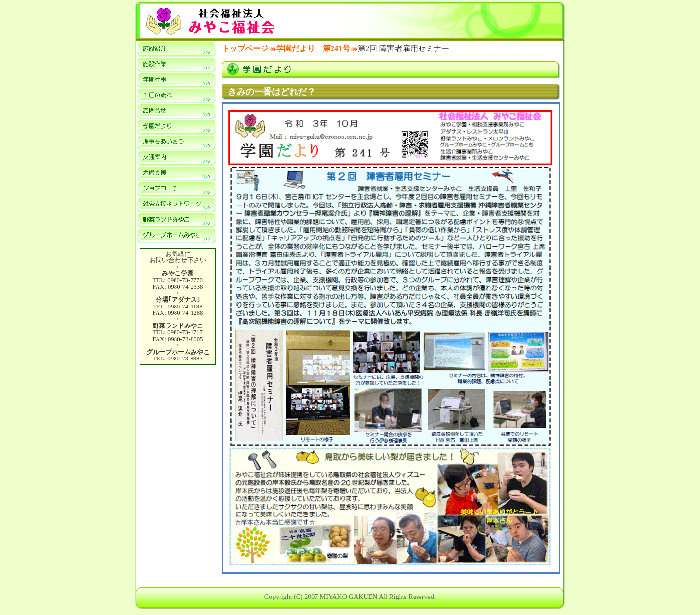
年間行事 (176, 80)
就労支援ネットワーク (176, 205)
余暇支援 (176, 173)
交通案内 (176, 158)
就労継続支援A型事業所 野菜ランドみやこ (176, 220)
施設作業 (176, 65)
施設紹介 (176, 49)
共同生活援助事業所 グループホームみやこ (176, 236)
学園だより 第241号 (313, 48)
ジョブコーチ (176, 189)
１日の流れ (176, 96)
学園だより (176, 127)
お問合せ (176, 111)
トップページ (245, 48)
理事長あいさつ (176, 142)
